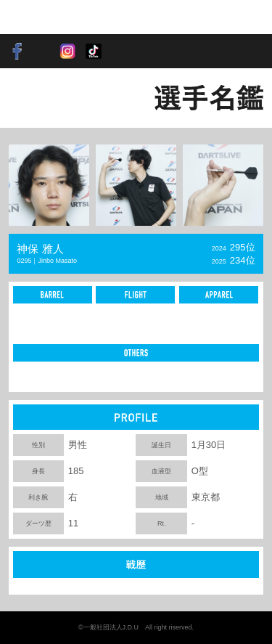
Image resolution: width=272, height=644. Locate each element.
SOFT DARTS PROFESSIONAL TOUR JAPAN (54, 17)
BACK (33, 98)
